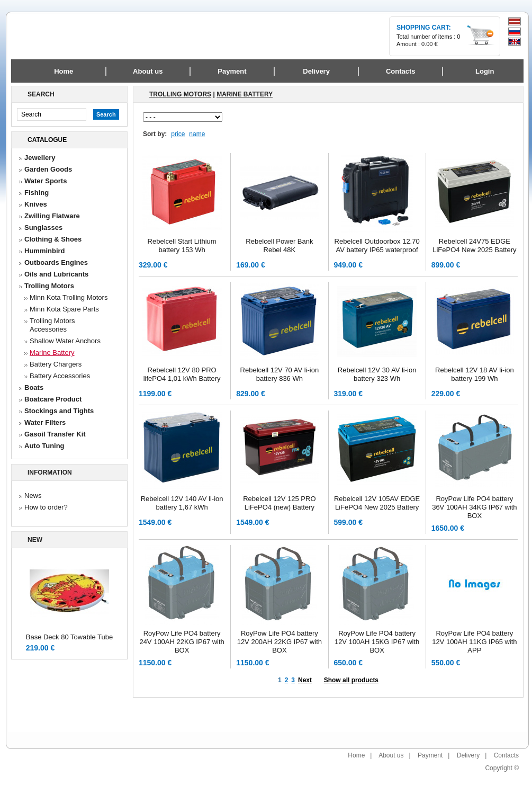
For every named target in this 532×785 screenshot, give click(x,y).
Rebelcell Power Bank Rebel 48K (279, 246)
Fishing (37, 193)
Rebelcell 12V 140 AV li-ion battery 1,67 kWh (182, 503)
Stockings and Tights (59, 411)
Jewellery (40, 158)
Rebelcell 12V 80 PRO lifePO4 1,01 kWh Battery (182, 374)
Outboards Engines (56, 262)
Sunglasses (43, 228)
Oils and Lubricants (56, 274)
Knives (36, 204)
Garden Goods (48, 169)
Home (64, 71)
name (197, 134)
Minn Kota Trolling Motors (69, 297)
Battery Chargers (56, 364)
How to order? (46, 507)
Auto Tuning (44, 446)
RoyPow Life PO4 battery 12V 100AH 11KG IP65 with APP (474, 642)
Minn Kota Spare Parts (64, 309)
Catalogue (47, 140)
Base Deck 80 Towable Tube (70, 637)
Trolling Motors (49, 286)
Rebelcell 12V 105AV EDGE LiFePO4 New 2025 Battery (377, 503)
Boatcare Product (53, 399)
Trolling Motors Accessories (52, 325)
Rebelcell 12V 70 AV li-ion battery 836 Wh (280, 374)
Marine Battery (52, 353)
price (178, 134)
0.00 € (430, 44)
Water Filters (45, 422)
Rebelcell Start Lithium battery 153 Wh (182, 246)
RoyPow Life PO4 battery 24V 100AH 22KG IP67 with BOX (182, 642)
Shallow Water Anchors (65, 341)
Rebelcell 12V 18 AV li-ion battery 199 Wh (475, 374)
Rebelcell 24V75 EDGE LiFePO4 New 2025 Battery (474, 246)
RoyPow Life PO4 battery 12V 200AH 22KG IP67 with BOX (279, 642)
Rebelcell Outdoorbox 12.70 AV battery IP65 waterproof (377, 246)
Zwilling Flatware (52, 216)
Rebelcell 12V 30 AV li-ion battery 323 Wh (377, 374)
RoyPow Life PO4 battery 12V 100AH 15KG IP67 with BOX (377, 642)
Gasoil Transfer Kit (55, 434)
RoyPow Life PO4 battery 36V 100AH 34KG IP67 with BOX (474, 507)
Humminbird (45, 251)
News (33, 496)
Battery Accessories (60, 376)
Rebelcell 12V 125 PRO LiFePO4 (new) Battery (279, 503)
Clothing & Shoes (53, 239)
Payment (430, 755)
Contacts (506, 755)
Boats (34, 387)
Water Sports (46, 181)
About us (391, 755)
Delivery (468, 755)
